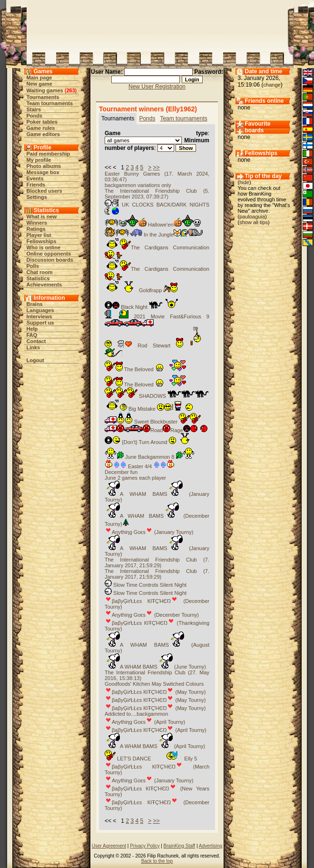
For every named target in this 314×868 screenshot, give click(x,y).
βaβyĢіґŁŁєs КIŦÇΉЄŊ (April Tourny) (156, 730)
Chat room (40, 272)
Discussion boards (50, 260)
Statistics (38, 278)
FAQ (32, 335)
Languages (40, 310)
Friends (36, 185)
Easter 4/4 (140, 466)
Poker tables (42, 122)
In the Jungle (154, 235)
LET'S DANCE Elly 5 (151, 759)
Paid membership (49, 154)
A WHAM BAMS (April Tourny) (155, 746)
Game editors (43, 134)
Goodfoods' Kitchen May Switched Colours (154, 684)
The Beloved (145, 369)
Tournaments (43, 97)
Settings (37, 197)
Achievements (44, 285)
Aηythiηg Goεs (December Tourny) (152, 615)
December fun (121, 472)
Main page (39, 78)
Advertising (211, 846)
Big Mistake (150, 409)
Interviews (39, 316)
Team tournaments (50, 103)
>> (157, 168)
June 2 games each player (135, 478)
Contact (36, 341)
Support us (40, 323)
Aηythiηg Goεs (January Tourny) (149, 532)
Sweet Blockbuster (153, 422)
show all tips (254, 222)
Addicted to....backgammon (136, 714)
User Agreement (109, 846)
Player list (39, 235)
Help (32, 329)
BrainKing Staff (180, 846)
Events (35, 178)
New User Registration (157, 87)
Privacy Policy (145, 846)
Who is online (44, 247)
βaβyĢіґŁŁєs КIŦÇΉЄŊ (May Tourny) (155, 692)
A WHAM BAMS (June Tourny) (155, 667)
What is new (42, 217)
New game (39, 84)
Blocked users (44, 191)
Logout (35, 360)
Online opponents (49, 254)
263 (70, 90)
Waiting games (45, 90)
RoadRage (156, 430)
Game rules (41, 128)
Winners (37, 223)
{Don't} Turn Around (149, 442)
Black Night (142, 307)
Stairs (34, 109)
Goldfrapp (141, 290)
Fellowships (42, 241)
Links (34, 347)
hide (244, 182)
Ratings (36, 229)
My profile (39, 160)
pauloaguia (252, 217)
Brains (35, 304)
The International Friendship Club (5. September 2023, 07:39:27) (157, 194)
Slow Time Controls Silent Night (146, 585)
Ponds (35, 116)
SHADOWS (157, 396)
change (272, 85)
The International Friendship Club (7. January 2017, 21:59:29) (157, 562)
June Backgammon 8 (150, 457)
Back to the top (157, 861)
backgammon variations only (138, 185)
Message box (43, 172)
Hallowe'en (153, 225)
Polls (33, 266)
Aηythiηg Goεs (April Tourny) (145, 722)
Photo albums (44, 166)
